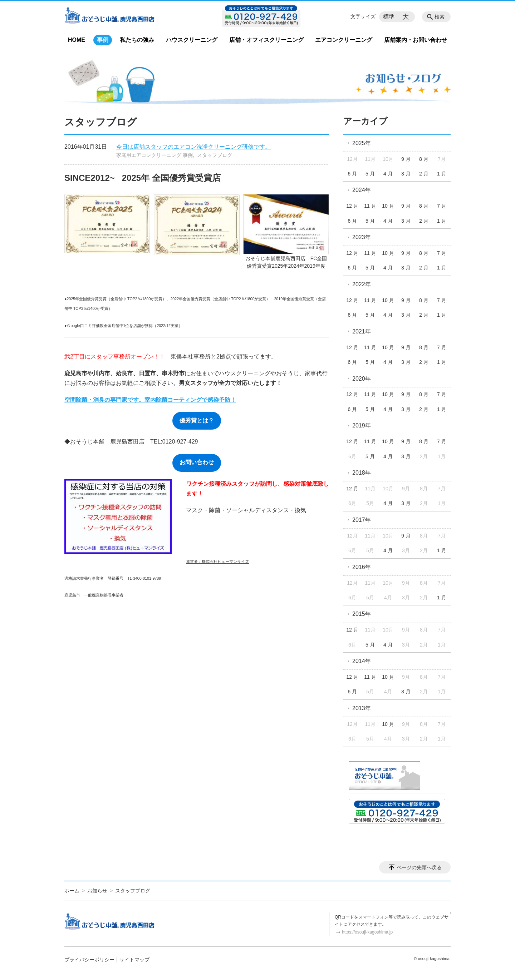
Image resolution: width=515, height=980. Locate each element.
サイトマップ (134, 960)
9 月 (406, 159)
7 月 (442, 206)
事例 (103, 40)
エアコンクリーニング (344, 40)
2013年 (362, 708)
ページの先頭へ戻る (419, 867)
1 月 (442, 174)
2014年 (362, 661)
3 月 (406, 174)
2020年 (362, 379)
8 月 (424, 159)
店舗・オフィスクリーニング (266, 40)
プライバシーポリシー (89, 960)
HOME (77, 40)
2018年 (362, 473)
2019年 (362, 425)
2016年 (362, 567)
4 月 (388, 174)
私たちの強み (137, 40)
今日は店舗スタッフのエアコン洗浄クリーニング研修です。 (193, 147)
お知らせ (97, 891)
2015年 (362, 614)
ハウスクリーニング (192, 40)
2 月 (424, 174)
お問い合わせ (197, 462)
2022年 (362, 284)
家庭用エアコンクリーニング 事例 (154, 155)
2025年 (362, 143)
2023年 (362, 237)
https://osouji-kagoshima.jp (367, 932)
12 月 (352, 206)
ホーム (72, 891)
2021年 (362, 331)
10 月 (388, 206)
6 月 (352, 174)
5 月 (370, 174)
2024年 (362, 190)
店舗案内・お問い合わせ (416, 40)
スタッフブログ (215, 155)
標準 (389, 17)
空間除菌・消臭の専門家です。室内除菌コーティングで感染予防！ (150, 400)
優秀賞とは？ (197, 420)
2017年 (362, 520)
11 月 (370, 206)
